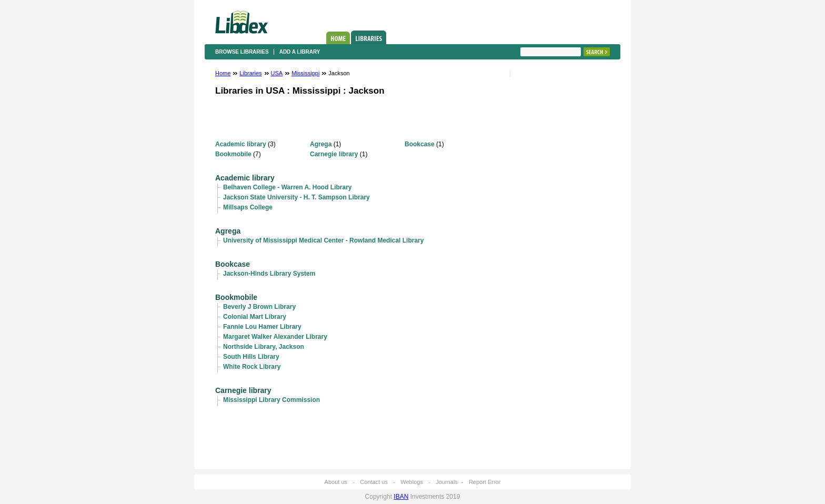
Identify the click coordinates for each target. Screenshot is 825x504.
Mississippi (305, 73)
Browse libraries (242, 52)
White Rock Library (252, 367)
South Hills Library (251, 357)
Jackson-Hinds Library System (269, 274)
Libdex (242, 22)
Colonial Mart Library (255, 317)
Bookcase (420, 144)
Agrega (321, 144)
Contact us (374, 482)
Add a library (300, 52)
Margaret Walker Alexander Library (275, 337)
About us (336, 482)
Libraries (369, 37)
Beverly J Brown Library (259, 307)
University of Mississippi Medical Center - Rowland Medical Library (323, 240)
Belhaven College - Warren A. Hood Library (288, 187)
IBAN (401, 497)
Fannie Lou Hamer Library (262, 327)
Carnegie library (334, 154)
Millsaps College (248, 207)
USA (277, 73)
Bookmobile (233, 154)
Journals (447, 482)
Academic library (241, 144)
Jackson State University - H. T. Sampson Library (296, 197)
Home (338, 38)
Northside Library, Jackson (264, 347)
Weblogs (412, 482)
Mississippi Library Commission (271, 400)
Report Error (485, 482)
